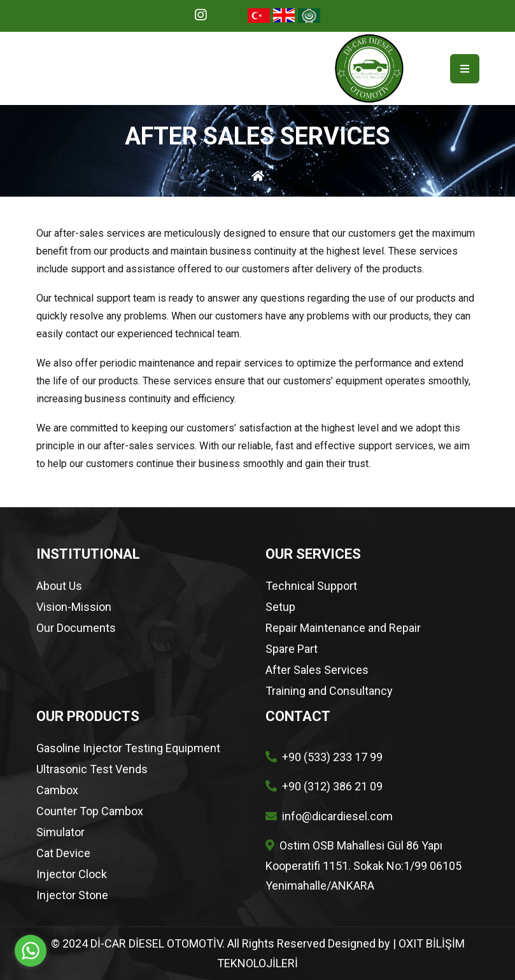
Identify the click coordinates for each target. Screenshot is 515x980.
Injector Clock (72, 874)
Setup (280, 607)
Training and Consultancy (329, 691)
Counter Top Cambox (90, 811)
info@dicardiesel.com (337, 816)
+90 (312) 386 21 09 (332, 786)
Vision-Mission (74, 607)
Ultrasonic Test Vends (92, 769)
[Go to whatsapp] (31, 951)
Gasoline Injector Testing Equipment (128, 748)
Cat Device (63, 853)
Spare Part (292, 649)
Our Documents (76, 628)
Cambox (57, 790)
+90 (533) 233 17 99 (332, 757)
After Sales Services (317, 670)
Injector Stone (72, 895)
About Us (59, 586)
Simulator (60, 832)
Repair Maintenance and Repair (343, 628)
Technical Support (311, 586)
